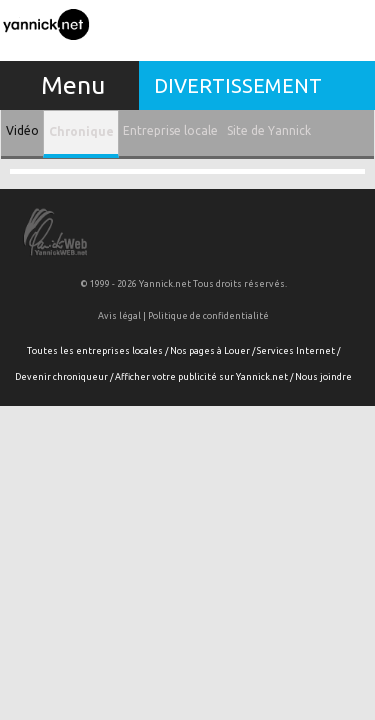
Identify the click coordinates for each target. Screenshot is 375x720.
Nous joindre (323, 377)
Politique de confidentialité (208, 316)
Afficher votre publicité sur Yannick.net (201, 377)
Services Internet (296, 351)
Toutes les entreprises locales (95, 351)
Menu (73, 85)
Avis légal (119, 316)
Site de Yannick (269, 130)
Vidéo (22, 130)
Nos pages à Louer (210, 351)
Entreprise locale (170, 130)
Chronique (81, 131)
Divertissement (238, 85)
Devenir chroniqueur (61, 377)
